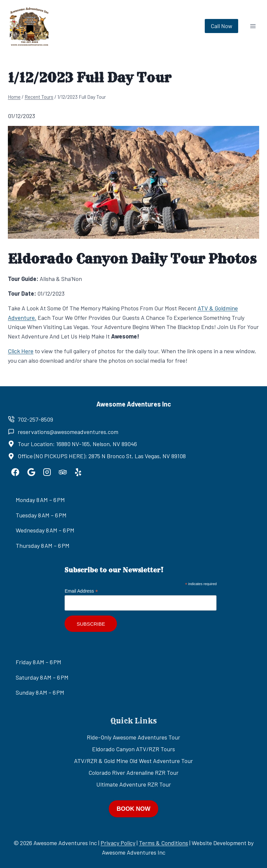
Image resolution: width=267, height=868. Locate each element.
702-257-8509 (35, 419)
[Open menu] (253, 26)
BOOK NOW (133, 809)
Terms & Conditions (163, 843)
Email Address (81, 591)
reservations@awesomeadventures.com (68, 432)
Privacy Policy (118, 843)
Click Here (21, 351)
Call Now (221, 26)
